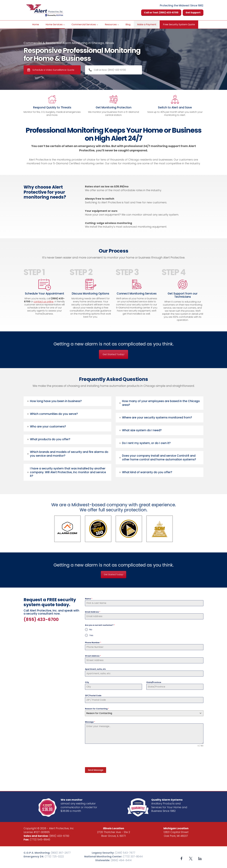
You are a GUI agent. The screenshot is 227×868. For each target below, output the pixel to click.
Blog (128, 24)
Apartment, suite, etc (95, 669)
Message (90, 722)
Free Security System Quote (179, 24)
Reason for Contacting (97, 709)
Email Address (93, 612)
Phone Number (93, 643)
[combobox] (144, 713)
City (87, 682)
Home (36, 24)
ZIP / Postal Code (93, 695)
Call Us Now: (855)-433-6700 (107, 70)
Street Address (93, 656)
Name (89, 599)
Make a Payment (147, 24)
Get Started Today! (113, 354)
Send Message (96, 770)
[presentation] (107, 757)
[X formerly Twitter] (191, 857)
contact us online (44, 302)
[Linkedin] (200, 857)
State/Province (154, 682)
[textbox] (141, 713)
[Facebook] (181, 857)
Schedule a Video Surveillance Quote (51, 70)
